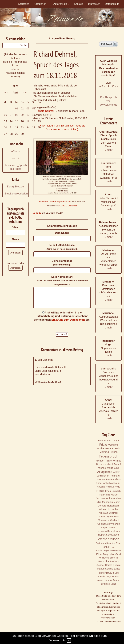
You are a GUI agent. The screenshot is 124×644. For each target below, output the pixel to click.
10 (28, 115)
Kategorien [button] (41, 4)
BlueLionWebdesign (16, 194)
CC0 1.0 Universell (68, 206)
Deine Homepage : (62, 263)
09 (22, 115)
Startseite (24, 4)
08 (17, 115)
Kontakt (78, 4)
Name (16, 239)
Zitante (37, 213)
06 (5, 115)
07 (11, 115)
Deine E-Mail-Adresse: (62, 247)
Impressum (94, 4)
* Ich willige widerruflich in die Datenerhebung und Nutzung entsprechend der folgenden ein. (62, 316)
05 (39, 109)
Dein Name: (62, 233)
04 (34, 109)
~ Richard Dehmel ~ (45, 111)
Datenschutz (112, 4)
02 (22, 109)
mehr (110, 150)
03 (28, 109)
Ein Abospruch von (108, 101)
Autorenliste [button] (61, 4)
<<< (6, 93)
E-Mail (15, 227)
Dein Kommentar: (62, 281)
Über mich (15, 158)
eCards (16, 151)
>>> (25, 93)
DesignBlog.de (16, 187)
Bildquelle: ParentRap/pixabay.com (55, 202)
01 (17, 109)
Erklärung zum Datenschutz (68, 320)
